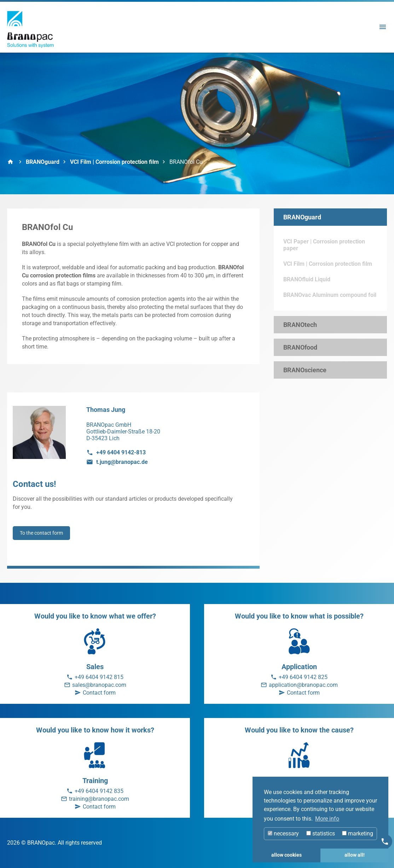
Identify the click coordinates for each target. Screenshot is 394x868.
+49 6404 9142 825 (303, 677)
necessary (283, 833)
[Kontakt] (385, 841)
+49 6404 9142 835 (99, 791)
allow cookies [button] (286, 855)
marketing (358, 833)
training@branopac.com (99, 799)
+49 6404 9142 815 (99, 677)
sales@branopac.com (99, 685)
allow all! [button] (355, 855)
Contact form (99, 693)
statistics (321, 833)
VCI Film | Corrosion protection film (114, 162)
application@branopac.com (303, 685)
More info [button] (327, 819)
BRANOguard (43, 162)
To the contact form (41, 533)
